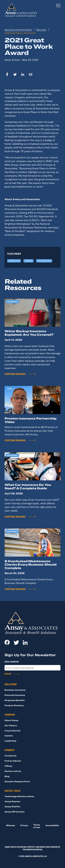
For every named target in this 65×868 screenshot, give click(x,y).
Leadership (10, 741)
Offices (8, 766)
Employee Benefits (15, 700)
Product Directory (14, 705)
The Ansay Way (44, 261)
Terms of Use (37, 826)
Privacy (24, 825)
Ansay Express (12, 801)
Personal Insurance (15, 695)
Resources (41, 30)
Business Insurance (15, 690)
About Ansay (11, 720)
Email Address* (12, 662)
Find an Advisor (13, 761)
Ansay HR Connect (15, 812)
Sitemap (11, 825)
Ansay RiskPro (12, 807)
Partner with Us (13, 771)
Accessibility (52, 825)
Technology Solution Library (19, 796)
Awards (29, 261)
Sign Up (8, 674)
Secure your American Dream (18, 30)
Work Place (14, 261)
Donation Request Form (17, 781)
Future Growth (12, 731)
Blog (7, 776)
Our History (11, 725)
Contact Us (11, 756)
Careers (9, 736)
